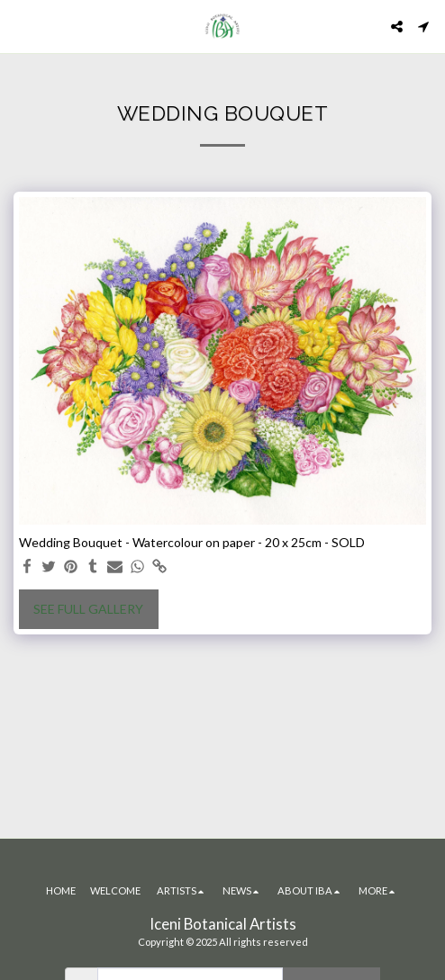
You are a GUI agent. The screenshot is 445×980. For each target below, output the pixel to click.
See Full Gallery (88, 609)
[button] (20, 26)
